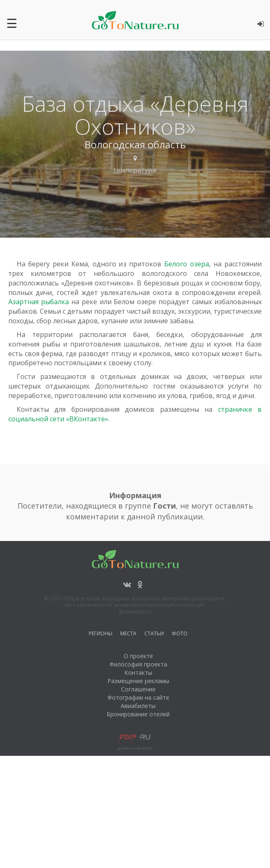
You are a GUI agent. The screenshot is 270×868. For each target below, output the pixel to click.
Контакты (138, 673)
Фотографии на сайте (138, 697)
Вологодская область (135, 144)
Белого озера (187, 264)
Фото (180, 635)
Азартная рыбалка (39, 302)
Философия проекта (138, 664)
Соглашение (138, 689)
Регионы (101, 635)
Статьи (154, 635)
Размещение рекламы (138, 681)
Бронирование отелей (138, 714)
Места (128, 635)
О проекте (138, 656)
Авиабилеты (138, 706)
